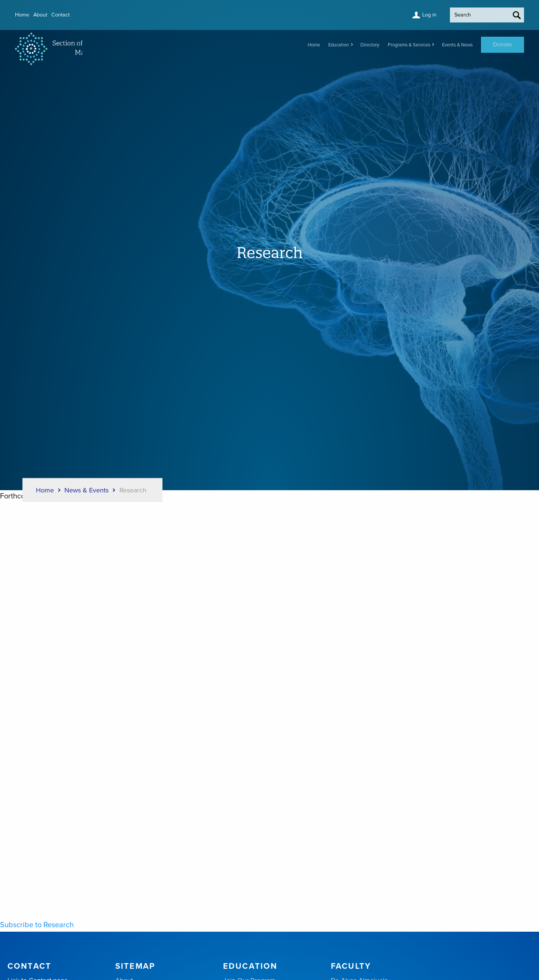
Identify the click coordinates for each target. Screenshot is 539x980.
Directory (341, 45)
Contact (72, 15)
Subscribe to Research (37, 925)
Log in (411, 15)
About (47, 15)
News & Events (86, 490)
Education (302, 45)
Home (24, 15)
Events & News (451, 45)
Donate (503, 45)
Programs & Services (390, 45)
